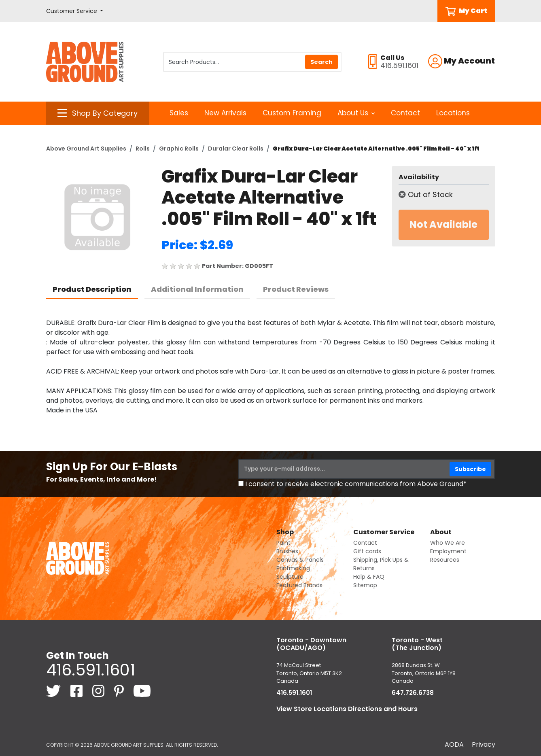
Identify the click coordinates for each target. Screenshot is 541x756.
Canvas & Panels (300, 560)
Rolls (143, 149)
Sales (179, 113)
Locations (453, 113)
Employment (448, 551)
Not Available (443, 224)
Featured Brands (299, 585)
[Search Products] (252, 62)
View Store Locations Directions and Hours (347, 709)
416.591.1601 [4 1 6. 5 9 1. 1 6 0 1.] (91, 670)
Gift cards (367, 551)
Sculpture (290, 577)
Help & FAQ (369, 577)
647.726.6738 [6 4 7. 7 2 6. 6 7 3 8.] (413, 693)
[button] (75, 11)
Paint (283, 543)
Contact (405, 113)
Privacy (484, 744)
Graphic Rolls (179, 149)
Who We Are (448, 543)
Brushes (287, 551)
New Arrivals (225, 113)
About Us (356, 113)
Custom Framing (292, 113)
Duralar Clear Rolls (236, 149)
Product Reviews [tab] (296, 289)
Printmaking (293, 568)
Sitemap (365, 585)
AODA (454, 744)
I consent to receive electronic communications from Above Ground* (356, 484)
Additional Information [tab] (197, 289)
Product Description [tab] (92, 289)
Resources (445, 560)
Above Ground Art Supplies (86, 149)
